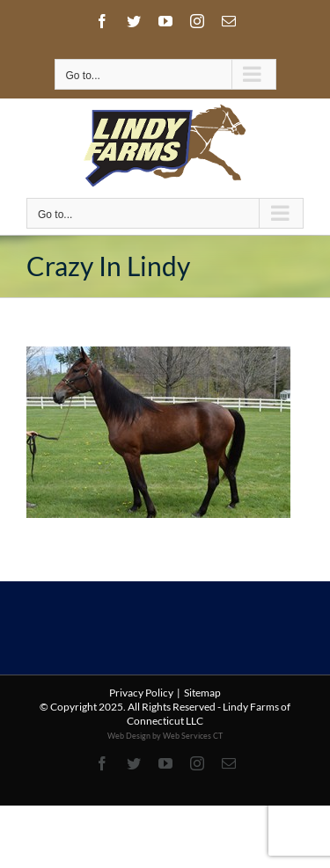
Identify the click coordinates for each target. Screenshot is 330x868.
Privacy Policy (141, 693)
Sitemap (202, 693)
